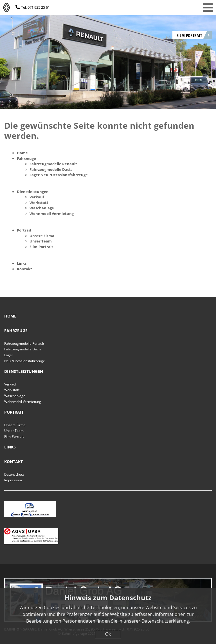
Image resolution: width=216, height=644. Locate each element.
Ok (108, 634)
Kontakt (24, 269)
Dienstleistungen (33, 192)
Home (22, 153)
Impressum (13, 480)
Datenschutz (14, 474)
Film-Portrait (41, 247)
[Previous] (14, 57)
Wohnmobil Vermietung (52, 214)
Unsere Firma (42, 236)
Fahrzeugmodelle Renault (53, 164)
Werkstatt (39, 203)
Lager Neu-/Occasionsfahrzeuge (59, 175)
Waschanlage (42, 208)
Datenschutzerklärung (165, 621)
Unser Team (41, 241)
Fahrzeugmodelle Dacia (51, 169)
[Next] (202, 57)
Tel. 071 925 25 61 (35, 7)
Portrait (24, 230)
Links (22, 263)
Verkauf (37, 197)
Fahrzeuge (26, 158)
